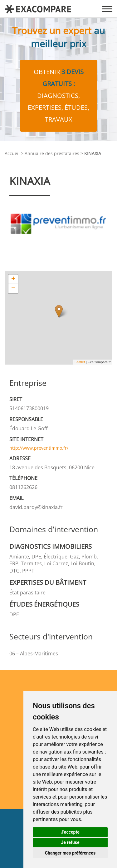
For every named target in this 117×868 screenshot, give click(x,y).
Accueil (12, 153)
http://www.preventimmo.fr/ (39, 448)
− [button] (13, 289)
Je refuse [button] (70, 842)
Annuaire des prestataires (52, 153)
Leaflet (80, 362)
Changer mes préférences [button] (70, 853)
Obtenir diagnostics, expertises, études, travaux (58, 96)
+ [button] (13, 279)
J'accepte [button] (70, 832)
